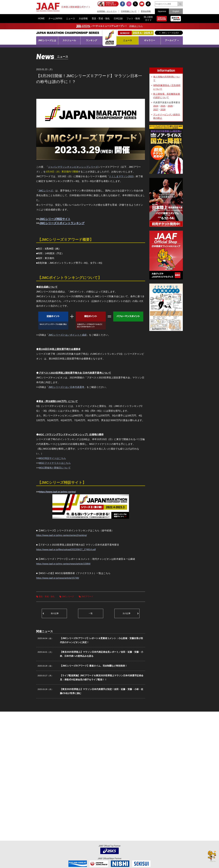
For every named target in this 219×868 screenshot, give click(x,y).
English (176, 11)
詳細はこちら (136, 26)
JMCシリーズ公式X (170, 33)
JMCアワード (87, 596)
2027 (156, 110)
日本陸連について (129, 11)
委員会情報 (146, 11)
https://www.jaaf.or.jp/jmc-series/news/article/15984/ (63, 564)
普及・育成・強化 (47, 596)
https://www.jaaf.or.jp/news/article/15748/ (58, 578)
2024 (156, 106)
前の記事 (55, 613)
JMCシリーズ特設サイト (55, 219)
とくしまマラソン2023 (121, 176)
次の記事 (127, 613)
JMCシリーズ (46, 191)
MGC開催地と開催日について (55, 468)
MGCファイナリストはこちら (55, 463)
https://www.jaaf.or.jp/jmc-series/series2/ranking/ (62, 535)
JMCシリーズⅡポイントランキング (62, 223)
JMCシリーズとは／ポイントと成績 (68, 335)
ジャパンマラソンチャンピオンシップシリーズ (73, 167)
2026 (170, 106)
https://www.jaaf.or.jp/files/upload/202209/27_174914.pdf (66, 550)
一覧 (91, 613)
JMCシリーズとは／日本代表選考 (66, 387)
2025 (163, 106)
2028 (163, 110)
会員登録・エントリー (107, 11)
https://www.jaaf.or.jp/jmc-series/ (57, 492)
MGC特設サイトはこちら (52, 458)
